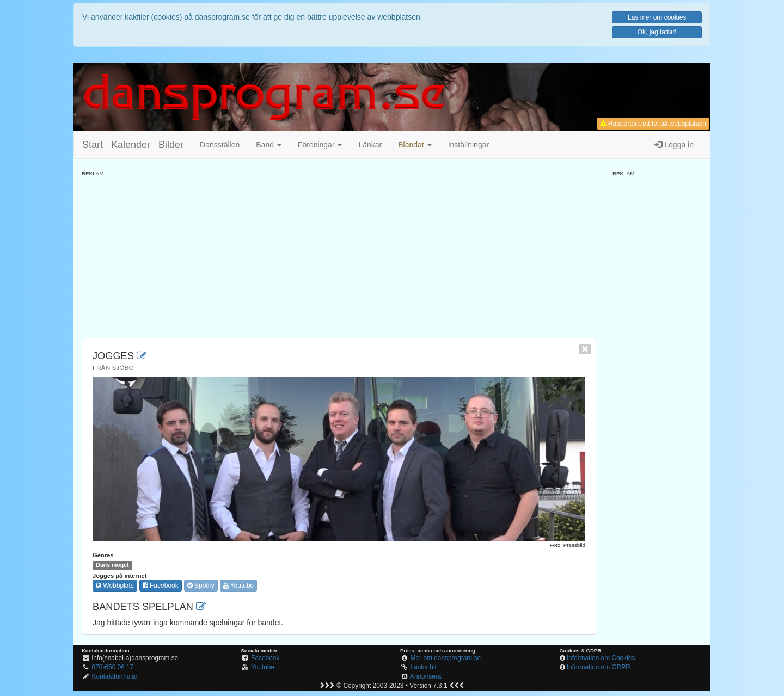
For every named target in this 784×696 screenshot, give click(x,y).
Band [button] (269, 145)
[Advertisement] (339, 254)
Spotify (201, 586)
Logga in (674, 145)
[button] (415, 145)
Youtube (239, 586)
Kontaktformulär (115, 676)
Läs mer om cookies (657, 17)
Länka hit (424, 667)
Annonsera (426, 676)
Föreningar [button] (320, 145)
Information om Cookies (601, 658)
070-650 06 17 (113, 667)
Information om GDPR (599, 667)
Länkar (370, 145)
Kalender (131, 145)
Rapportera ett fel (653, 124)
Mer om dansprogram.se (446, 658)
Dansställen (220, 145)
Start (93, 145)
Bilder (171, 145)
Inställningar (469, 145)
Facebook (161, 586)
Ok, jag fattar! (657, 32)
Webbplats (115, 586)
